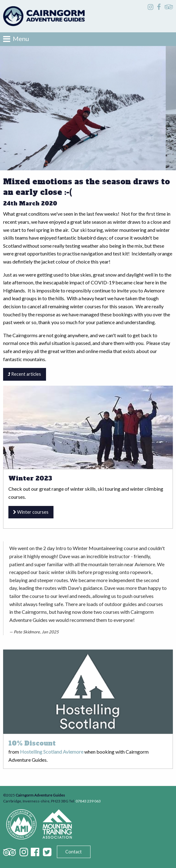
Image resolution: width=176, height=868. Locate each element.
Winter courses (31, 512)
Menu (16, 39)
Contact (74, 852)
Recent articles (24, 374)
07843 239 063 (88, 801)
